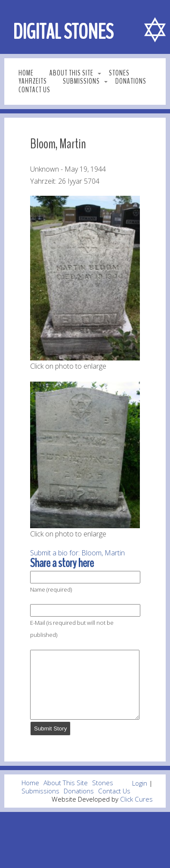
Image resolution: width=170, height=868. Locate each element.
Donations (131, 81)
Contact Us (34, 90)
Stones (119, 73)
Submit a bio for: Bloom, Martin (77, 553)
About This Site (71, 73)
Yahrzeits (33, 81)
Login (140, 796)
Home (26, 73)
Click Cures (136, 812)
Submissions (81, 81)
